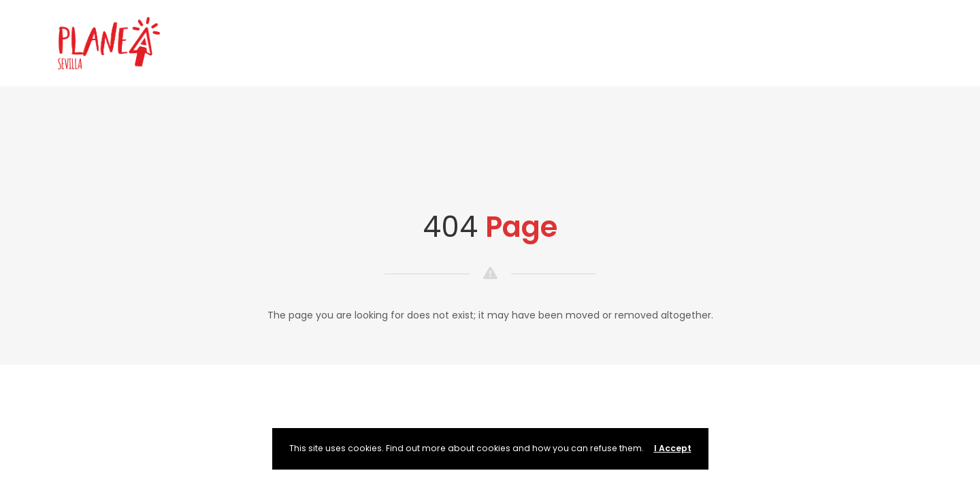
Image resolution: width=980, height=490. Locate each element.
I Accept (673, 448)
